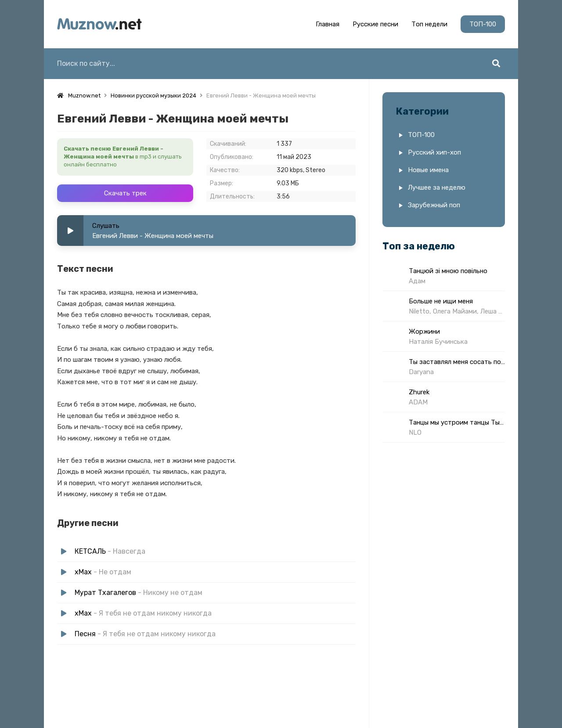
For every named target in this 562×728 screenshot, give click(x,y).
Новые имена (428, 170)
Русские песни (375, 24)
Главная (328, 24)
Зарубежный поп (434, 205)
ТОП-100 (483, 24)
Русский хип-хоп (434, 152)
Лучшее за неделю (437, 187)
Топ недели (429, 24)
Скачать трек (125, 193)
